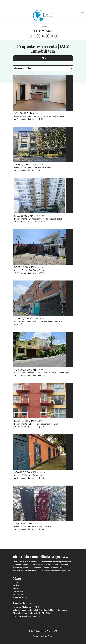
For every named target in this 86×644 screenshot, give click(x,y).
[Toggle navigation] (82, 13)
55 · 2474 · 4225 (43, 31)
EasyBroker (48, 636)
